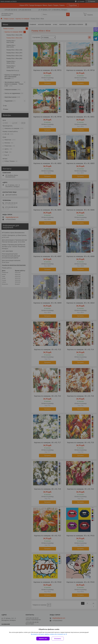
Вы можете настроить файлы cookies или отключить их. (48, 634)
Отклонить (58, 639)
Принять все (43, 639)
